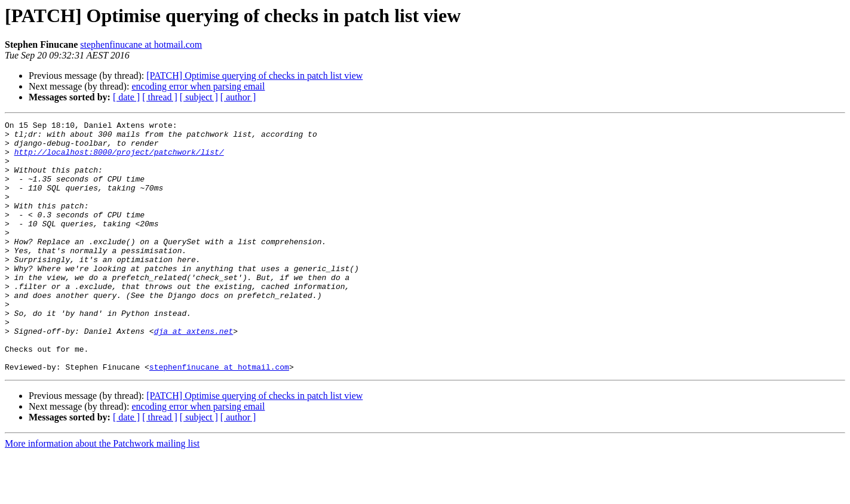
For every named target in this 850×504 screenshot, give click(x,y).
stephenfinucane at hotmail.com (141, 44)
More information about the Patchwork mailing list (102, 494)
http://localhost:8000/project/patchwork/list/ (119, 159)
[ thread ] (160, 97)
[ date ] (126, 97)
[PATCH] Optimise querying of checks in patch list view (254, 76)
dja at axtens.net (194, 374)
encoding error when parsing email (198, 86)
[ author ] (238, 97)
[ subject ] (199, 97)
